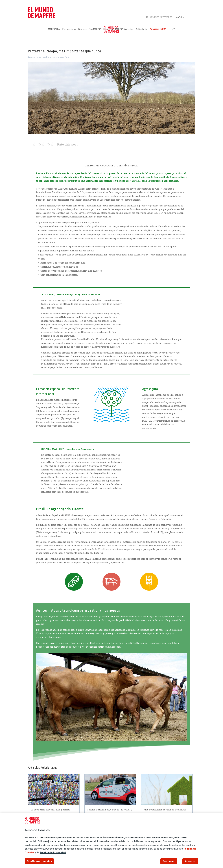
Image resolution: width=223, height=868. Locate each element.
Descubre (83, 29)
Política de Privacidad (53, 852)
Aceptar (190, 861)
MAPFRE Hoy (54, 29)
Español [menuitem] (178, 17)
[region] (111, 841)
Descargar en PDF (158, 29)
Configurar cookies (39, 861)
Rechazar (169, 861)
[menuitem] (179, 17)
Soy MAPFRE (95, 29)
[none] (184, 17)
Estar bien (108, 29)
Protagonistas (69, 29)
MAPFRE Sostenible (124, 29)
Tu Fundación (141, 29)
